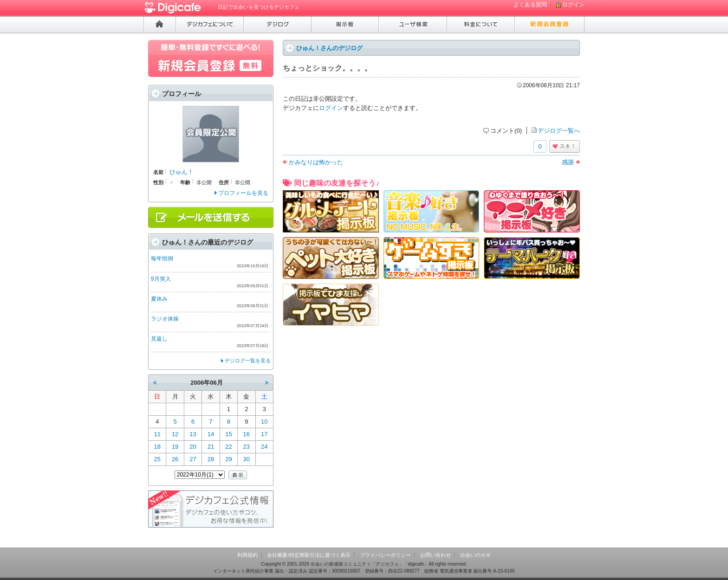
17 (264, 434)
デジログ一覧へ (559, 131)
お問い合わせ (435, 555)
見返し (159, 339)
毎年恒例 (162, 258)
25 (157, 459)
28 (211, 459)
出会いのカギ (475, 555)
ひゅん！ (182, 172)
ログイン (573, 5)
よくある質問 (530, 5)
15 (228, 434)
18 (157, 447)
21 (211, 447)
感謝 (568, 162)
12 (175, 434)
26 (175, 459)
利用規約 (247, 555)
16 (247, 434)
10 (264, 422)
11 (157, 434)
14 (211, 434)
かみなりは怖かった (316, 162)
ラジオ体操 (165, 319)
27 (193, 459)
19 (175, 447)
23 (247, 447)
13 (193, 434)
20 (193, 447)
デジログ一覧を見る (248, 361)
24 (264, 447)
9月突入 (161, 279)
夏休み (159, 299)
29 (228, 459)
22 (228, 447)
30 (247, 459)
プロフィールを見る (243, 193)
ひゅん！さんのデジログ (329, 48)
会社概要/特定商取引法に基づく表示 (309, 555)
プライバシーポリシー (385, 555)
